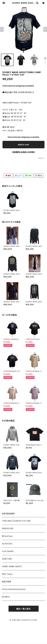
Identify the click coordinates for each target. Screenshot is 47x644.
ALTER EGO (7, 544)
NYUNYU (6, 597)
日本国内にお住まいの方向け (24, 152)
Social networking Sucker (14, 589)
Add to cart (23, 145)
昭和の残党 (7, 582)
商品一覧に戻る (24, 609)
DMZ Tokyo (7, 574)
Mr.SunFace (7, 536)
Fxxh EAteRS (8, 551)
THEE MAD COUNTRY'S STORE (16, 521)
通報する (41, 158)
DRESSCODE (8, 528)
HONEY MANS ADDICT (12, 566)
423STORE (7, 559)
